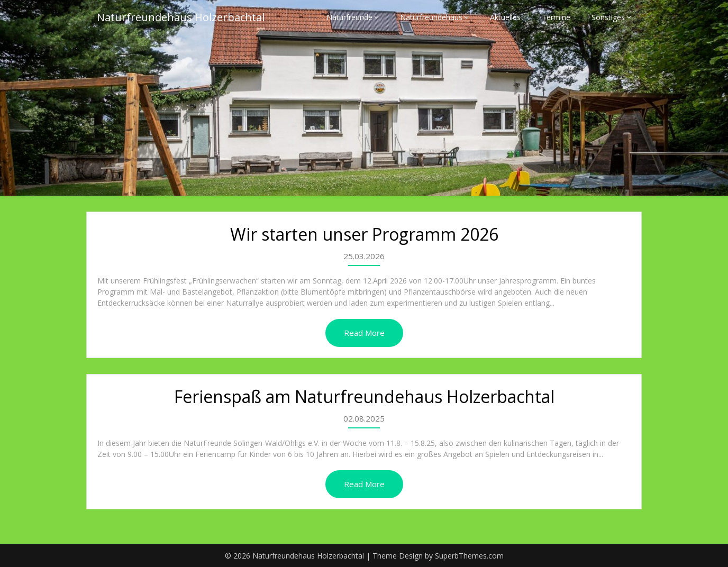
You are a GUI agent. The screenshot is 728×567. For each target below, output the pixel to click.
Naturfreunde (349, 17)
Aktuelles (505, 17)
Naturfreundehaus (431, 17)
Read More (364, 333)
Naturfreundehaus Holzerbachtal (181, 17)
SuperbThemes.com (469, 556)
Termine (556, 17)
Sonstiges (608, 17)
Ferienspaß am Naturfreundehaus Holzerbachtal (364, 396)
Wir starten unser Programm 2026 (364, 234)
